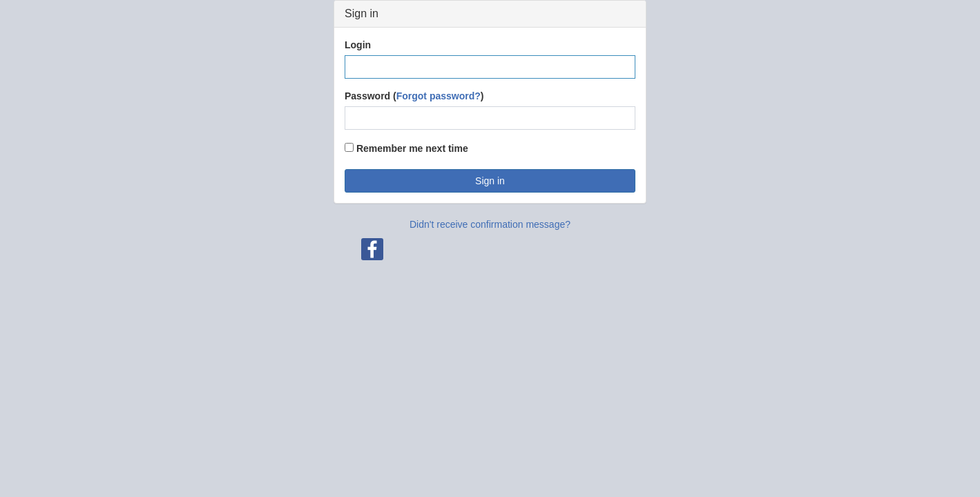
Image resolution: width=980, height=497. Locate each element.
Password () (414, 96)
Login (358, 45)
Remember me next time (406, 148)
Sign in (490, 181)
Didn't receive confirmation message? (490, 224)
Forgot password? (439, 96)
